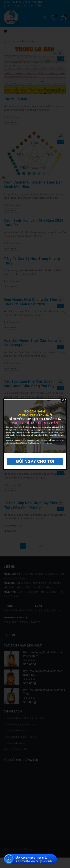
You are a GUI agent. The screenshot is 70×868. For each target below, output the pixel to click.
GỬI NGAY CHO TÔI (35, 461)
